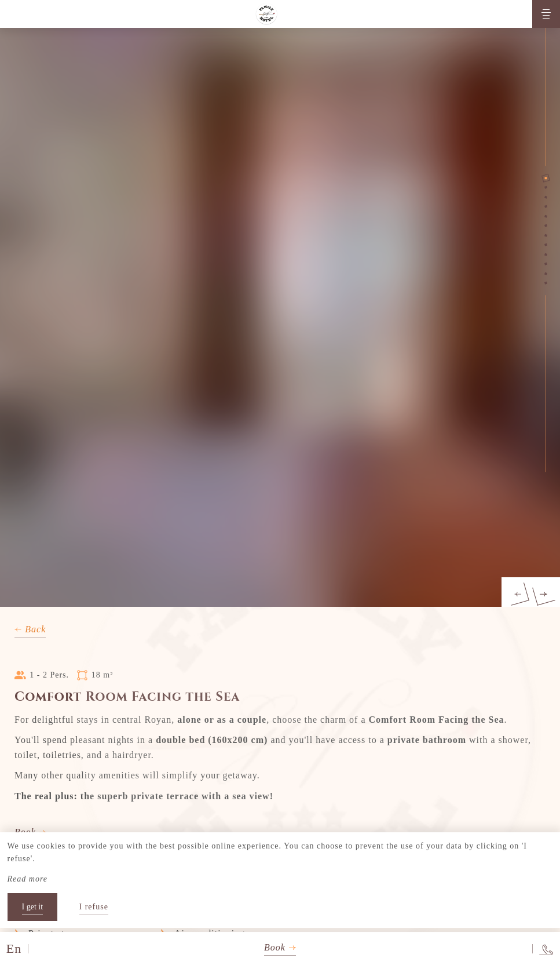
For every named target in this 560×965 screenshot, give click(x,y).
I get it (33, 907)
